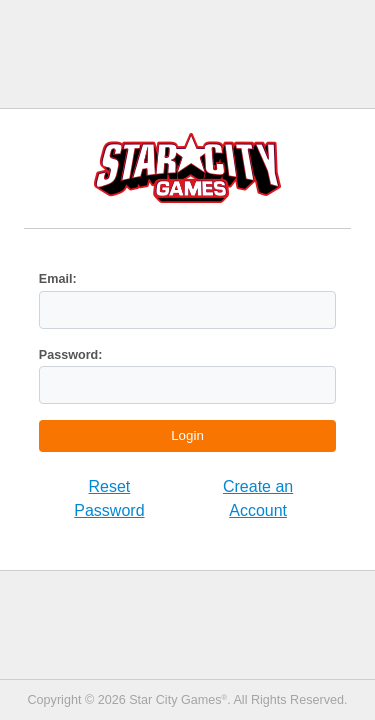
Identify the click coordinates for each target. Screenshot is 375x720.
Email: (58, 279)
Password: (71, 355)
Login (187, 435)
